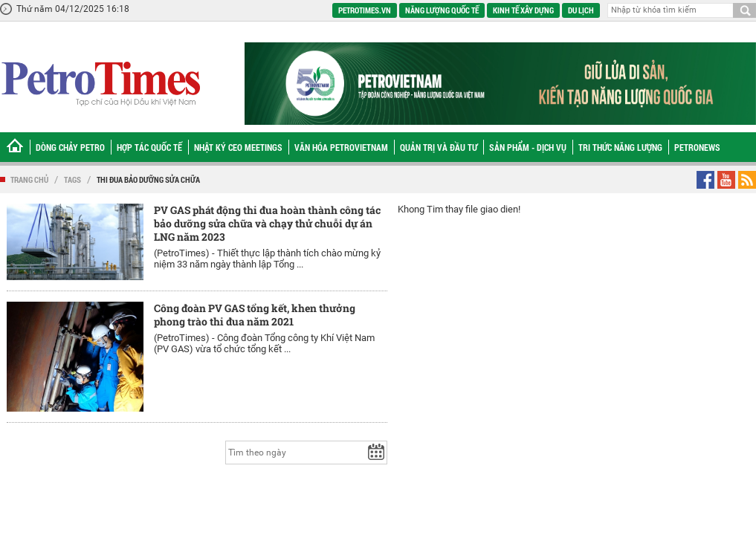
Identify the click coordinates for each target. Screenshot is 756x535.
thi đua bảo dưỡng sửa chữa (148, 179)
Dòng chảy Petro (70, 147)
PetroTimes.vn (365, 10)
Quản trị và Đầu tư (439, 147)
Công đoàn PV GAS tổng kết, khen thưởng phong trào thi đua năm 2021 (255, 315)
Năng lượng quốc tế (442, 10)
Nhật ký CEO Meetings (238, 147)
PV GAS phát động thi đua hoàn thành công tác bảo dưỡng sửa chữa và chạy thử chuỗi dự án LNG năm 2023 (267, 223)
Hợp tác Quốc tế (149, 147)
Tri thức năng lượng (620, 147)
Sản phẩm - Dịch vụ (528, 147)
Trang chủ (29, 179)
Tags (72, 179)
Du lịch (581, 10)
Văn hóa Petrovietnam (341, 147)
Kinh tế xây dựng (523, 10)
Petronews (697, 147)
